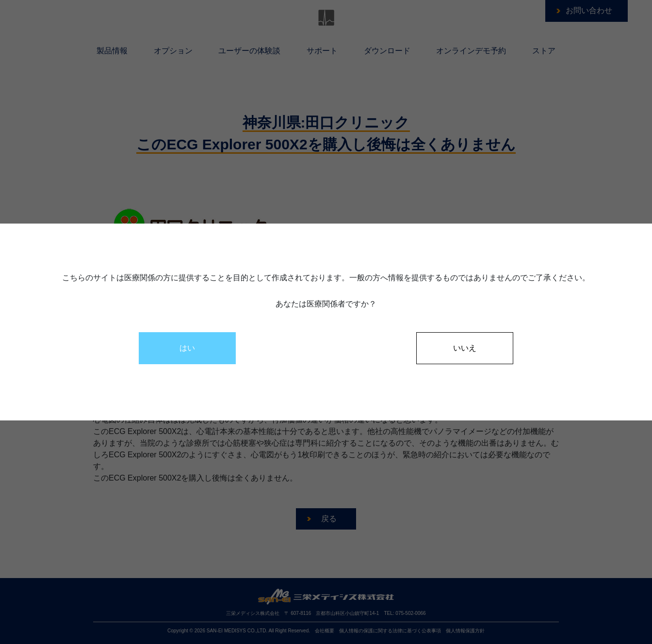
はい (187, 348)
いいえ (465, 348)
